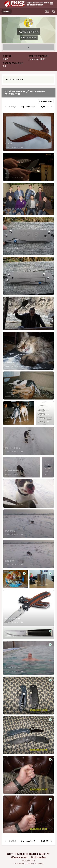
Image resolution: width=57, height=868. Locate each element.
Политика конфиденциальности (32, 854)
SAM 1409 (10, 787)
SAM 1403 (10, 826)
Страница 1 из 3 (28, 107)
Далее (44, 107)
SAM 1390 (10, 747)
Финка (9, 144)
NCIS (8, 174)
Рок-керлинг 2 (13, 448)
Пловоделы (11, 581)
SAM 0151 (10, 392)
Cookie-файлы (39, 857)
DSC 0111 (10, 561)
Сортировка (46, 101)
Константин (17, 147)
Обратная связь (20, 857)
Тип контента (14, 80)
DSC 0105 (10, 500)
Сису (8, 632)
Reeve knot (43, 415)
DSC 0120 (10, 531)
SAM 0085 (10, 363)
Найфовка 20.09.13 (15, 208)
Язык (9, 854)
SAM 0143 (10, 418)
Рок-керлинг (12, 470)
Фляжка (36, 581)
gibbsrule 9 (11, 288)
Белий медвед (13, 668)
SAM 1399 (10, 707)
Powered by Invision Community (29, 864)
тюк (7, 323)
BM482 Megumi (13, 619)
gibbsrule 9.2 (12, 248)
